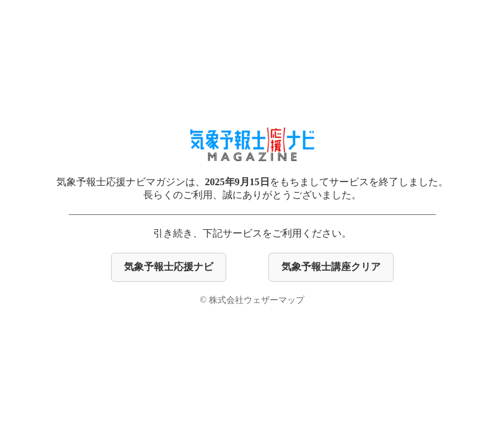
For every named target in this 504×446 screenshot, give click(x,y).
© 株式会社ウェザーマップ (252, 300)
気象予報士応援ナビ (169, 267)
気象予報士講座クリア (331, 267)
